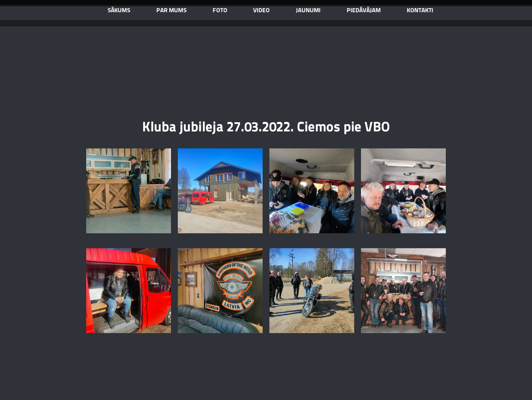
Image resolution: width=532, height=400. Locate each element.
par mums (172, 10)
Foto (220, 10)
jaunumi (308, 10)
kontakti (420, 10)
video (261, 10)
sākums (119, 10)
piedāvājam (364, 10)
